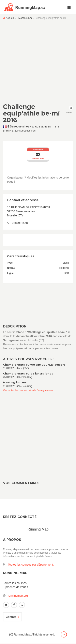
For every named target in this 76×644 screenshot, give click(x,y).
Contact (12, 617)
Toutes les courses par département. (31, 565)
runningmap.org (18, 596)
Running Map (38, 529)
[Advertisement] (38, 61)
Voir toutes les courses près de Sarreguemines (28, 390)
